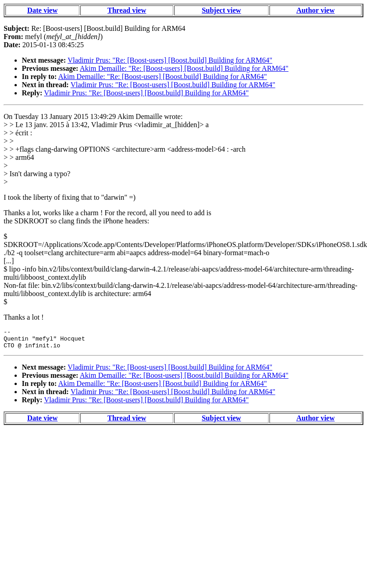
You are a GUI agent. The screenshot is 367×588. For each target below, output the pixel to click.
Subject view (222, 10)
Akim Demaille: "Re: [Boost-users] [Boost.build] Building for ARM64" (184, 68)
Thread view (127, 10)
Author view (316, 10)
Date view (42, 10)
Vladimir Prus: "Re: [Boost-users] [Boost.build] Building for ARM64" (170, 60)
